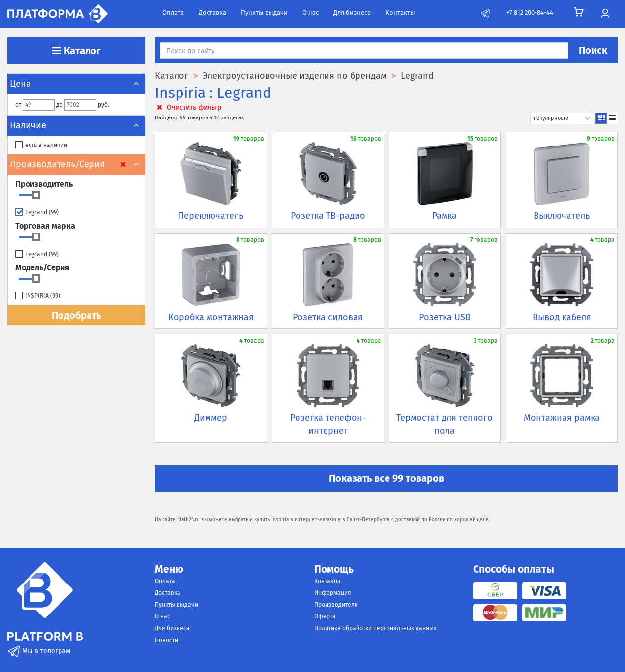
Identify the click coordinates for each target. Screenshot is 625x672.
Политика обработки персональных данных (375, 628)
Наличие (76, 125)
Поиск (593, 50)
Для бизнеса (352, 13)
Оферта (325, 616)
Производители (336, 605)
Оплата (173, 13)
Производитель (44, 184)
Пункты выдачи (264, 13)
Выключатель (562, 216)
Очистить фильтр (188, 107)
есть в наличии (41, 145)
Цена (76, 84)
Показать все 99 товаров (387, 478)
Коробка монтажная (211, 317)
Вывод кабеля (562, 317)
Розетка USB (445, 317)
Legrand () (37, 213)
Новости (166, 640)
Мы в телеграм (39, 651)
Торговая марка (45, 226)
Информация (333, 593)
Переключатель (211, 216)
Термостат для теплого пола (445, 424)
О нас (311, 13)
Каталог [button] (76, 51)
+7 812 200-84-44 (530, 13)
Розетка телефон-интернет (328, 424)
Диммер (211, 418)
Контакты (400, 13)
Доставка (212, 13)
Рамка (445, 216)
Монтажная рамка (562, 418)
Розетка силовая (328, 317)
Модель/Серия (42, 268)
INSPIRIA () (38, 296)
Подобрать (76, 315)
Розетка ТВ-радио (328, 216)
